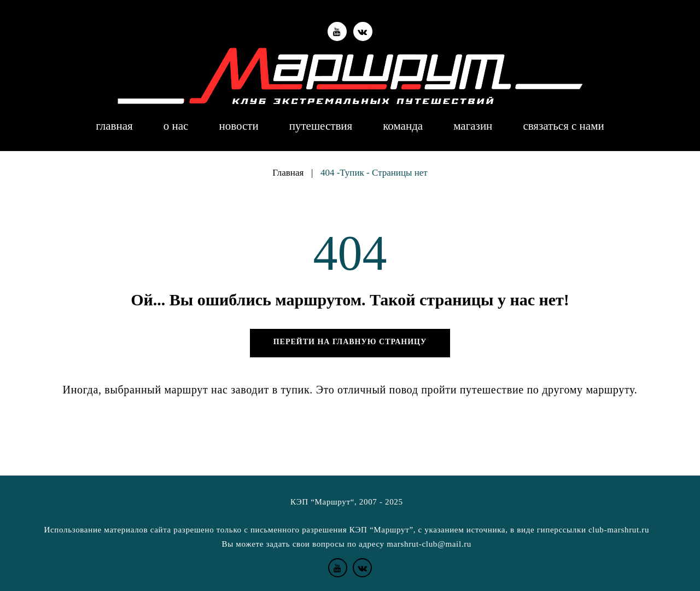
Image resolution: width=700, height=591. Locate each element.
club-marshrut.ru (619, 530)
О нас (176, 126)
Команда (403, 126)
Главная (114, 126)
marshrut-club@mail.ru (429, 544)
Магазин (473, 126)
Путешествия (321, 126)
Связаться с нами (563, 126)
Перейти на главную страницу (350, 342)
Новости (238, 126)
